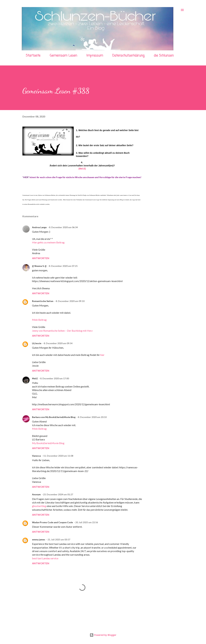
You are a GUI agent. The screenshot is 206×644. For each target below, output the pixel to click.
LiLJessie (37, 343)
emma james (39, 539)
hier (102, 355)
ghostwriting (39, 506)
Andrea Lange (39, 227)
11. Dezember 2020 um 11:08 (58, 456)
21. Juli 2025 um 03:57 (59, 539)
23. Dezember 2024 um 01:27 (58, 494)
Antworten (41, 258)
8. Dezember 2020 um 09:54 (58, 343)
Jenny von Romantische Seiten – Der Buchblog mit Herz (62, 331)
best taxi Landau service (45, 558)
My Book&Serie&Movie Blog (48, 443)
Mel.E (35, 378)
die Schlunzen (164, 56)
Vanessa (36, 456)
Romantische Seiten (43, 301)
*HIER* (26, 177)
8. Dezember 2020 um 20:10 (92, 417)
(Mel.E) (82, 169)
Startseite (33, 56)
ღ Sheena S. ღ (39, 266)
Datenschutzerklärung (128, 56)
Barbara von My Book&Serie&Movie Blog (54, 417)
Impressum (95, 56)
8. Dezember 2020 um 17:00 (55, 378)
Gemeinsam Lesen (63, 56)
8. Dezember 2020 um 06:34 (63, 227)
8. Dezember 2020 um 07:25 (63, 266)
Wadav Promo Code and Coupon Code (52, 522)
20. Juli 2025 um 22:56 (87, 522)
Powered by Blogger (103, 635)
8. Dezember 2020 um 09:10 (70, 301)
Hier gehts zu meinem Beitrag (48, 242)
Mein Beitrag (39, 320)
